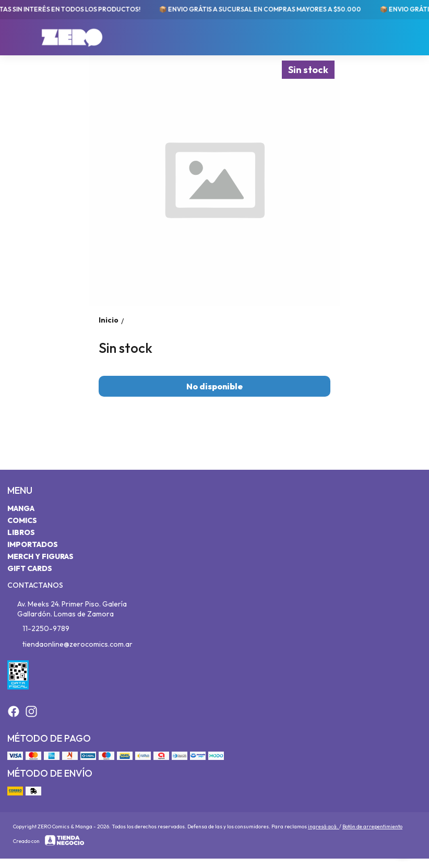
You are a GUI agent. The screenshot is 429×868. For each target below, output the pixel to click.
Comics (22, 520)
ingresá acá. (324, 827)
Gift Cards (30, 568)
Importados (33, 544)
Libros (21, 532)
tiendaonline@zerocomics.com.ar (70, 644)
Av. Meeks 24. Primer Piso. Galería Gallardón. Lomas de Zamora (67, 609)
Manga (21, 508)
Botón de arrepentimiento (372, 827)
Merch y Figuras (40, 556)
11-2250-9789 (38, 628)
